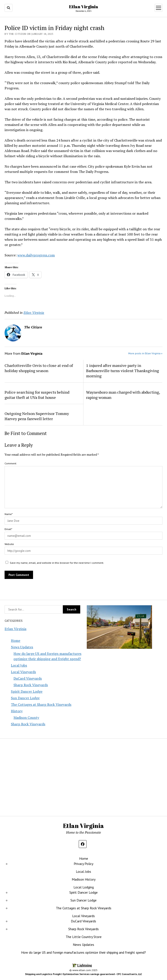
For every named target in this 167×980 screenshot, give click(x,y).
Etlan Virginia (84, 7)
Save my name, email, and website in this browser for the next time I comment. (57, 563)
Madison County (26, 717)
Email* (8, 529)
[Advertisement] (125, 776)
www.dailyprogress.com (36, 255)
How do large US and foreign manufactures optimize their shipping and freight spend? (83, 952)
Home (16, 641)
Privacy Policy (83, 864)
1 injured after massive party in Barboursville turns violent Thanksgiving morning (123, 371)
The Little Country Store (84, 937)
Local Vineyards (23, 672)
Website (9, 544)
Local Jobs (19, 665)
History (17, 711)
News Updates (22, 647)
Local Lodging (84, 887)
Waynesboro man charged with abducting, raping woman (123, 395)
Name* (9, 514)
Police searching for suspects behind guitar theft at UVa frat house (37, 395)
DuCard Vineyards (28, 678)
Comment (10, 463)
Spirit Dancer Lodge (27, 691)
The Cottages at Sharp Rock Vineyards (41, 704)
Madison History (84, 879)
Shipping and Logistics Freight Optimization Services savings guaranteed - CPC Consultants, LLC (83, 974)
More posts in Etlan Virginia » (145, 353)
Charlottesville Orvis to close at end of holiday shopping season (39, 368)
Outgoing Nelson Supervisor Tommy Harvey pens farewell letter (37, 416)
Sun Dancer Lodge (25, 698)
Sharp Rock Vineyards (31, 685)
